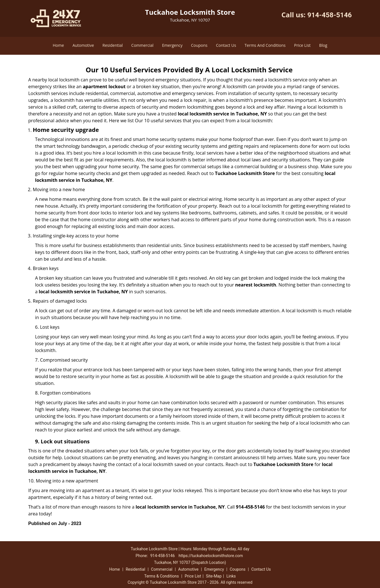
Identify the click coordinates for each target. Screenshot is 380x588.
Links (231, 576)
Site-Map (214, 576)
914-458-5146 (330, 15)
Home (58, 45)
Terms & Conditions (161, 576)
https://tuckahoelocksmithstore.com (211, 556)
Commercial (142, 45)
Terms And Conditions (265, 45)
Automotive (83, 45)
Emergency (172, 45)
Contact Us (226, 45)
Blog (323, 45)
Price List (302, 45)
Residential (113, 45)
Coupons (199, 45)
